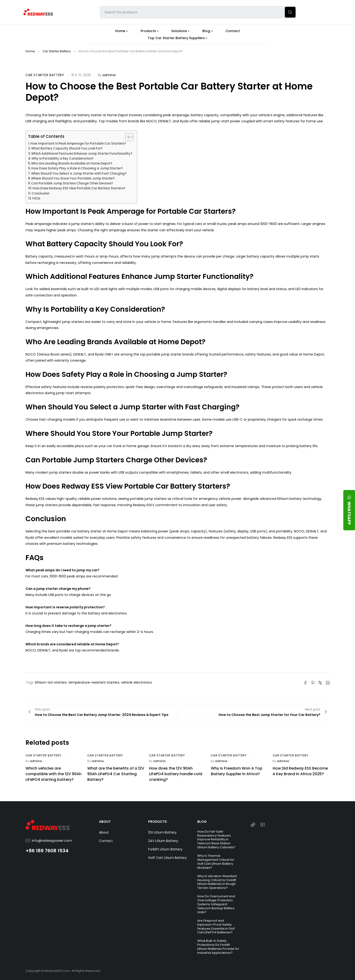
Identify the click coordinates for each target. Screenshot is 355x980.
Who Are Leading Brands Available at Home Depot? (72, 163)
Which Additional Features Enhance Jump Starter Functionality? (82, 154)
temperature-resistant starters (94, 682)
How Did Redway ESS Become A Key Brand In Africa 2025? (300, 771)
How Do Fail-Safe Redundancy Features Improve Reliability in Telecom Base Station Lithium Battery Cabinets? (216, 840)
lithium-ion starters (51, 682)
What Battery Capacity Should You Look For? (67, 148)
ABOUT (105, 822)
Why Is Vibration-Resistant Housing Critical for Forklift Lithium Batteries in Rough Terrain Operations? (217, 882)
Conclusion (40, 193)
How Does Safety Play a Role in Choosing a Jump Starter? (77, 168)
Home (30, 51)
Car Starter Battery (57, 51)
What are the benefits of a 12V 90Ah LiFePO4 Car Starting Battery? (116, 774)
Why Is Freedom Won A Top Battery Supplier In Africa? (237, 771)
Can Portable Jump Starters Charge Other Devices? (72, 183)
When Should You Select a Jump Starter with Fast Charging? (79, 174)
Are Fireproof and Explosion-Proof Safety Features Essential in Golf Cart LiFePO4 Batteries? (216, 927)
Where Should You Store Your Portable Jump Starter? (73, 178)
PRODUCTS (157, 822)
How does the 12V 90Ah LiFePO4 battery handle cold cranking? (176, 774)
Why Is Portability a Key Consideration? (63, 159)
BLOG (202, 822)
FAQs (36, 198)
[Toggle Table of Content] (127, 137)
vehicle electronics (136, 682)
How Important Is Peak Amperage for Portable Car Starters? (78, 144)
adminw (109, 75)
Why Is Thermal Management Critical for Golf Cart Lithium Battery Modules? (216, 862)
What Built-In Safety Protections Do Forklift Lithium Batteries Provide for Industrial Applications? (218, 947)
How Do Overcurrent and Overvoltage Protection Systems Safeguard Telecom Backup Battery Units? (216, 904)
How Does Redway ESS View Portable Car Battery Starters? (79, 188)
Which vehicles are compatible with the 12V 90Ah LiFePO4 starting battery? (53, 774)
